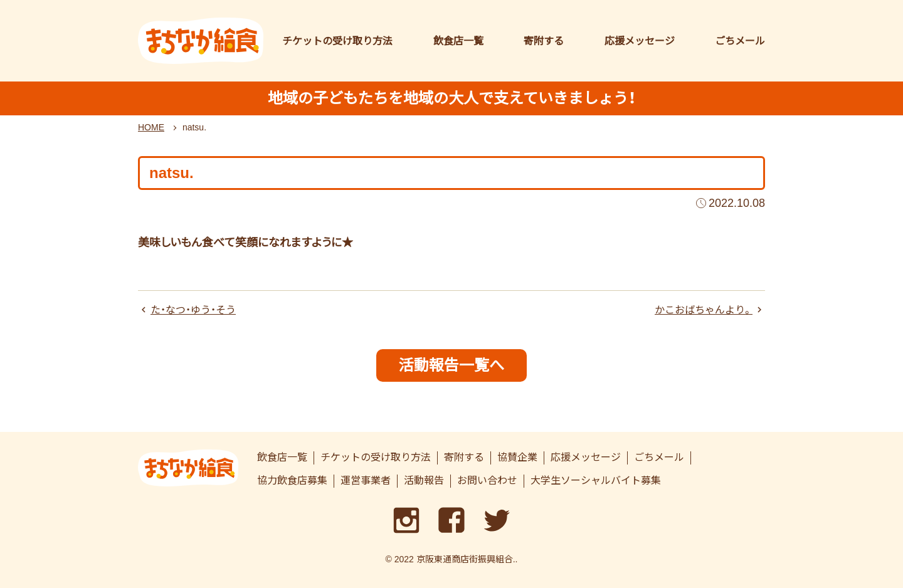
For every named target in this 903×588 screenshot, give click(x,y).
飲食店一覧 (458, 41)
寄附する (544, 41)
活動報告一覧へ (451, 365)
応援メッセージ (640, 41)
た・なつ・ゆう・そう (193, 310)
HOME (151, 127)
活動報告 (424, 480)
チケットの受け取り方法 (337, 41)
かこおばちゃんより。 (704, 310)
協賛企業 (517, 457)
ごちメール (740, 41)
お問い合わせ (487, 480)
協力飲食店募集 (292, 480)
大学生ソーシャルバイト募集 (596, 480)
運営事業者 (366, 480)
